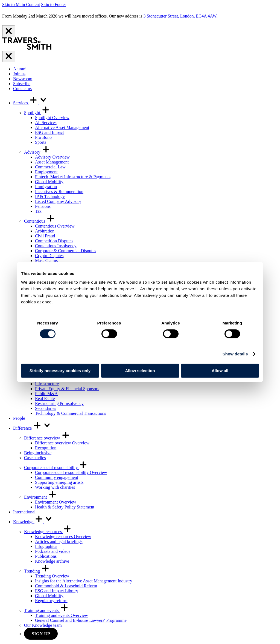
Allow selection (140, 371)
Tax (38, 211)
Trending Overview (52, 576)
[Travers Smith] (27, 48)
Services (30, 103)
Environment (40, 497)
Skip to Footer (54, 5)
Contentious (40, 221)
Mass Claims (46, 261)
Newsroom (23, 79)
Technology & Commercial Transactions (71, 413)
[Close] (9, 31)
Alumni (20, 69)
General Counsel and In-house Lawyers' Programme (81, 620)
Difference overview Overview (62, 443)
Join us (19, 74)
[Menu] (9, 57)
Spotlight (37, 113)
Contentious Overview (55, 226)
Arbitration (45, 231)
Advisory (37, 152)
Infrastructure (47, 384)
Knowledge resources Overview (63, 537)
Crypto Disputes (49, 256)
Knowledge (33, 522)
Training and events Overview (62, 615)
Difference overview (47, 438)
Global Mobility (49, 182)
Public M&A (46, 394)
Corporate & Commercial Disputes (66, 251)
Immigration (46, 187)
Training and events (46, 610)
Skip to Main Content (21, 5)
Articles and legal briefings (59, 541)
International (24, 512)
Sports (41, 142)
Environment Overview (56, 502)
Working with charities (55, 487)
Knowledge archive (52, 561)
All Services (46, 123)
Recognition (46, 448)
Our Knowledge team (43, 625)
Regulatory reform (51, 601)
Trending (37, 571)
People (19, 418)
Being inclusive (38, 453)
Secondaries (46, 408)
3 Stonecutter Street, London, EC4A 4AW (180, 16)
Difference (32, 428)
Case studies (35, 458)
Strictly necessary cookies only (60, 371)
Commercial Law (50, 167)
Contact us (22, 89)
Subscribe (22, 84)
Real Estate (45, 399)
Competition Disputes (54, 241)
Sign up (41, 634)
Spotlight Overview (52, 118)
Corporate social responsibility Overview (71, 472)
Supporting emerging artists (59, 482)
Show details (235, 354)
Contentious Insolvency (56, 246)
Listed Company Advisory (58, 201)
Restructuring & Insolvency (59, 403)
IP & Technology (50, 196)
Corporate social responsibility (56, 468)
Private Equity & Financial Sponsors (67, 389)
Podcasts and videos (53, 551)
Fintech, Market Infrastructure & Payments (73, 177)
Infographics (46, 546)
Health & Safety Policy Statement (65, 507)
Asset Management (52, 162)
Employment (46, 172)
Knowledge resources (48, 532)
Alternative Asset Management (62, 127)
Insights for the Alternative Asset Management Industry (84, 581)
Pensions (43, 206)
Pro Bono (43, 137)
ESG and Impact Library (57, 591)
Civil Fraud (45, 236)
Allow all (220, 371)
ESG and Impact (49, 132)
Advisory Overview (52, 157)
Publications (46, 556)
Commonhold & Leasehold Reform (66, 586)
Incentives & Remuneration (59, 192)
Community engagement (57, 477)
